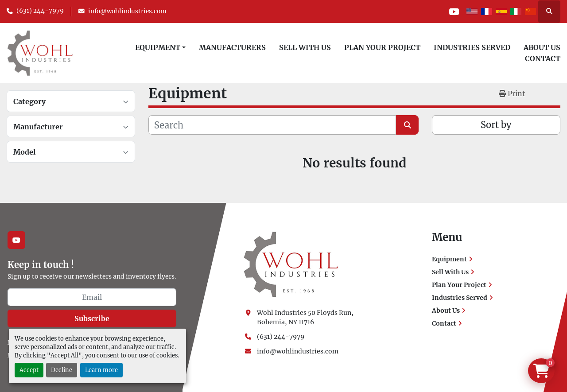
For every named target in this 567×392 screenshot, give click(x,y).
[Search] (272, 125)
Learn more (101, 370)
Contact (543, 58)
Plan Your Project (382, 47)
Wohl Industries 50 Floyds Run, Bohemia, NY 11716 (306, 317)
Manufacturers (232, 47)
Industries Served (472, 47)
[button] (160, 47)
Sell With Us (305, 47)
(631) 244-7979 (40, 11)
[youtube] (453, 12)
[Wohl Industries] (291, 264)
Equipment (158, 47)
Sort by (496, 125)
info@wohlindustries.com (127, 11)
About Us (542, 47)
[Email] (92, 297)
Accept (29, 370)
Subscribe (92, 318)
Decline (62, 370)
